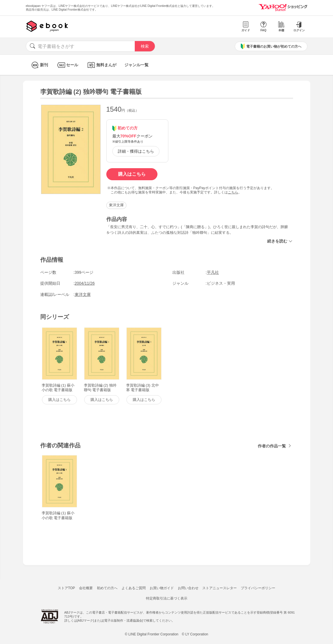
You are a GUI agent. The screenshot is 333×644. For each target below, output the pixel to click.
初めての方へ (107, 588)
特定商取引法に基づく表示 (167, 598)
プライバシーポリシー (258, 588)
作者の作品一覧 (272, 446)
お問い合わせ (188, 588)
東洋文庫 (116, 205)
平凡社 (213, 272)
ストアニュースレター (220, 588)
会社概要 (86, 588)
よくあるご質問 (134, 588)
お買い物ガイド (162, 588)
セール (67, 65)
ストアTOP (66, 588)
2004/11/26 (85, 283)
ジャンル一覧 (136, 65)
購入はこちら (132, 174)
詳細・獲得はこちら (136, 151)
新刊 (39, 65)
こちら (233, 192)
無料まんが (101, 65)
